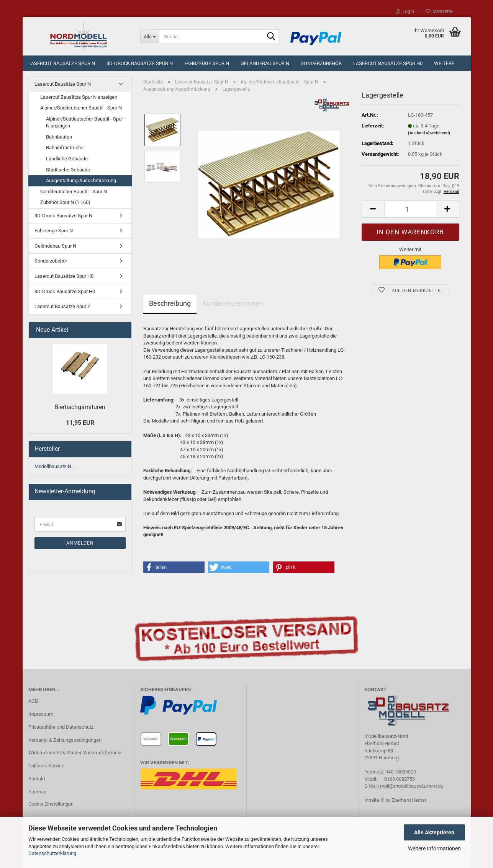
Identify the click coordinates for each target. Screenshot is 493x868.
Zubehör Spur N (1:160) (65, 202)
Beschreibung (170, 303)
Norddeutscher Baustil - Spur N (74, 192)
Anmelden (80, 543)
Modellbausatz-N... (55, 466)
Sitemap (37, 792)
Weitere (444, 63)
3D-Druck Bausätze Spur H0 (65, 291)
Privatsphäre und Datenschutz (61, 727)
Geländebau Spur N (265, 63)
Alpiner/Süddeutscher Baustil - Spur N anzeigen (84, 122)
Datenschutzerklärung (52, 853)
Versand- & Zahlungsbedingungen (65, 740)
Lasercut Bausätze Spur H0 (388, 63)
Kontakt (37, 779)
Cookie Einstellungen (51, 804)
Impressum (41, 714)
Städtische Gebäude (68, 170)
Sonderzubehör (321, 63)
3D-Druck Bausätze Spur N (140, 63)
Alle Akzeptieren (434, 832)
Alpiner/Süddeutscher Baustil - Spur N (81, 108)
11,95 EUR (80, 423)
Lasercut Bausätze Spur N (62, 63)
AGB (33, 701)
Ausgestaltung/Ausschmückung (81, 180)
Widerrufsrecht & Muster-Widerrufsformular (76, 753)
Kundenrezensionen (233, 303)
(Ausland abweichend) (429, 133)
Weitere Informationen (434, 848)
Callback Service (46, 766)
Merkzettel (440, 11)
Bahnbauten (59, 137)
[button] (373, 209)
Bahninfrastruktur (65, 148)
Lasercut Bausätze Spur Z (62, 306)
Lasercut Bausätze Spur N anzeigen (79, 97)
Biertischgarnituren (80, 407)
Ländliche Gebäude (67, 159)
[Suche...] (150, 36)
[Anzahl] (410, 209)
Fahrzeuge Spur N (207, 63)
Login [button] (405, 11)
